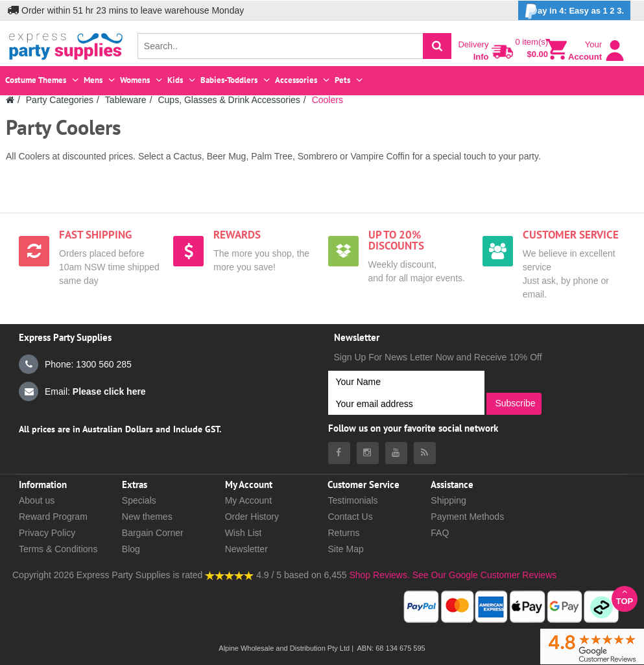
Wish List (244, 533)
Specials (139, 500)
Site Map (345, 549)
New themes (147, 517)
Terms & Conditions (58, 549)
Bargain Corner (153, 533)
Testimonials (352, 500)
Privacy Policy (47, 533)
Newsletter (246, 549)
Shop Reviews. (379, 575)
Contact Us (350, 517)
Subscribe (515, 403)
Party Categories (60, 100)
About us (37, 500)
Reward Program (53, 517)
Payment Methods (467, 517)
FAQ (440, 533)
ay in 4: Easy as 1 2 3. (574, 11)
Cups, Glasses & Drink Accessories (229, 100)
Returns (343, 533)
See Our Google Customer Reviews (483, 575)
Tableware (126, 100)
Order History (252, 517)
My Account (248, 500)
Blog (131, 549)
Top (625, 597)
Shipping (448, 500)
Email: (82, 391)
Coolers (328, 100)
